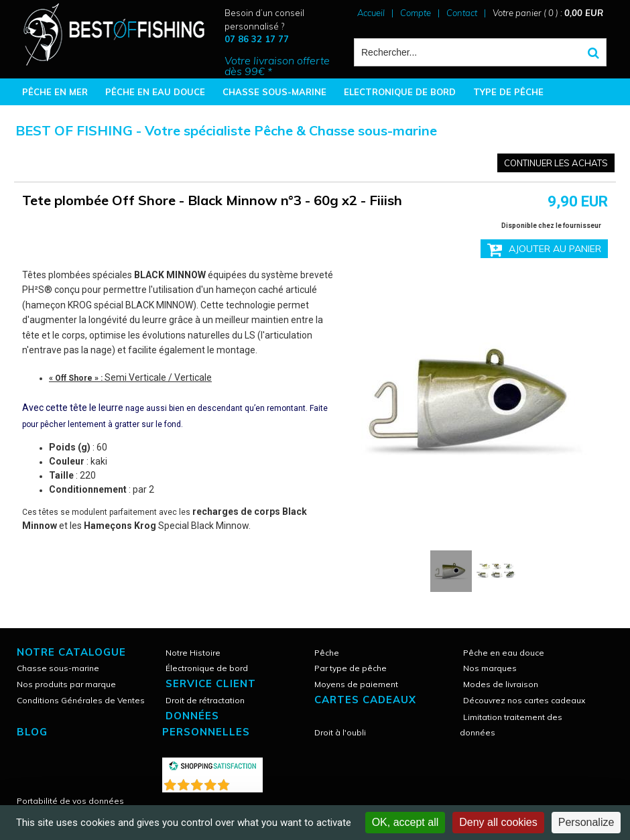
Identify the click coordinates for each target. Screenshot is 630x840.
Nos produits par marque (66, 684)
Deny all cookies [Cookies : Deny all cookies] (498, 822)
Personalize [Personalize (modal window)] (586, 822)
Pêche (327, 653)
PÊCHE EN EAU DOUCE (155, 92)
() (247, 782)
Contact (462, 13)
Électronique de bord (207, 668)
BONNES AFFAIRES (63, 119)
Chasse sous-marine (58, 668)
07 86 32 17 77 (257, 39)
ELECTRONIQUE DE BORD (400, 92)
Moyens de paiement (356, 684)
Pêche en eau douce (504, 653)
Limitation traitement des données (511, 725)
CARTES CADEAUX (365, 700)
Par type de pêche (351, 668)
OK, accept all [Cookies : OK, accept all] (405, 822)
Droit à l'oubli (340, 732)
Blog (32, 732)
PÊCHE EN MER (55, 92)
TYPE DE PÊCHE (508, 92)
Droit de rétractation (205, 700)
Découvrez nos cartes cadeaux (524, 700)
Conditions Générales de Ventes (81, 700)
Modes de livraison (501, 684)
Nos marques (490, 668)
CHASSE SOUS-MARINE (274, 92)
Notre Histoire (193, 653)
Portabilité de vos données (70, 801)
